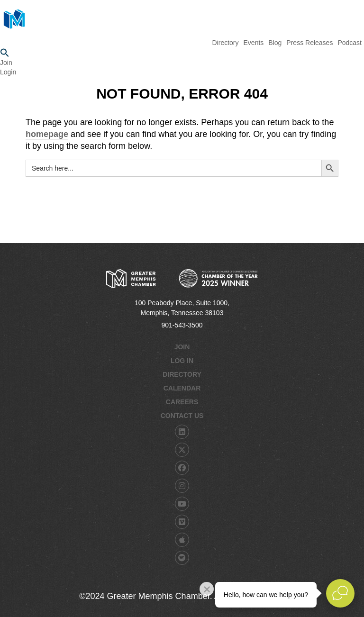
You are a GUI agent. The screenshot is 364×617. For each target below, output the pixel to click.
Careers (182, 402)
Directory (182, 374)
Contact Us (182, 416)
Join (6, 63)
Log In (182, 361)
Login (8, 72)
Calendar (182, 388)
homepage (47, 134)
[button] (182, 53)
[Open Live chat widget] (340, 593)
